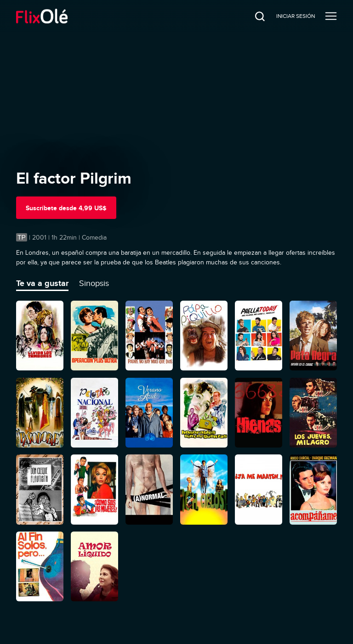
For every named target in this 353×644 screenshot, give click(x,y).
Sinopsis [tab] (94, 283)
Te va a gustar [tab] (42, 283)
